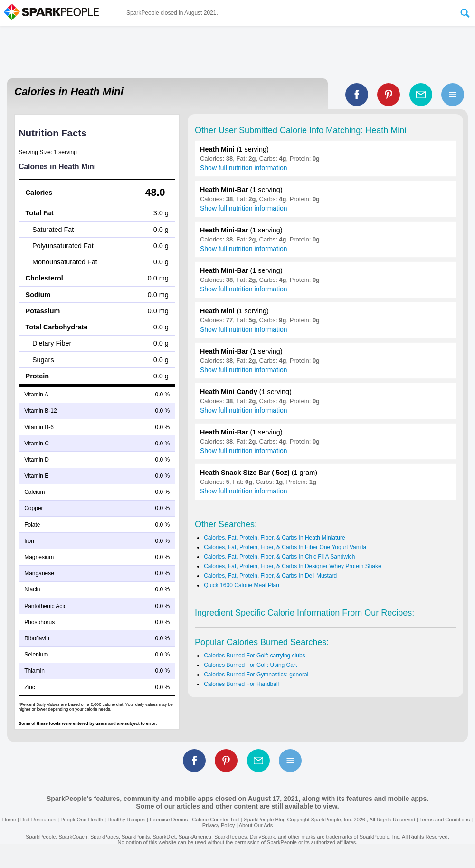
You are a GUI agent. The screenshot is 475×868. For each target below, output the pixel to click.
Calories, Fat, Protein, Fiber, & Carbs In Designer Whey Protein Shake (293, 566)
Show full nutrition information (244, 168)
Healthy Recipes (126, 820)
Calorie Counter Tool (216, 820)
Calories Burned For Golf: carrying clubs (254, 656)
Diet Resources (38, 820)
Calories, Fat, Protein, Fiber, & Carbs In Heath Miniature (274, 538)
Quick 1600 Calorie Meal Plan (242, 585)
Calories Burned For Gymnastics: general (256, 675)
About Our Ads (256, 825)
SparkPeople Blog (265, 820)
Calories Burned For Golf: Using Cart (250, 665)
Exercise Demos (169, 820)
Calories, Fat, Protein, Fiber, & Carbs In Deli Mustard (270, 576)
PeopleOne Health (82, 820)
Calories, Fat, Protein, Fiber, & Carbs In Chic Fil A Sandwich (279, 557)
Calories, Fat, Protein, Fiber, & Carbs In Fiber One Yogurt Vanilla (285, 547)
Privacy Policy (218, 825)
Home (9, 820)
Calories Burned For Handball (241, 684)
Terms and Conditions (445, 820)
